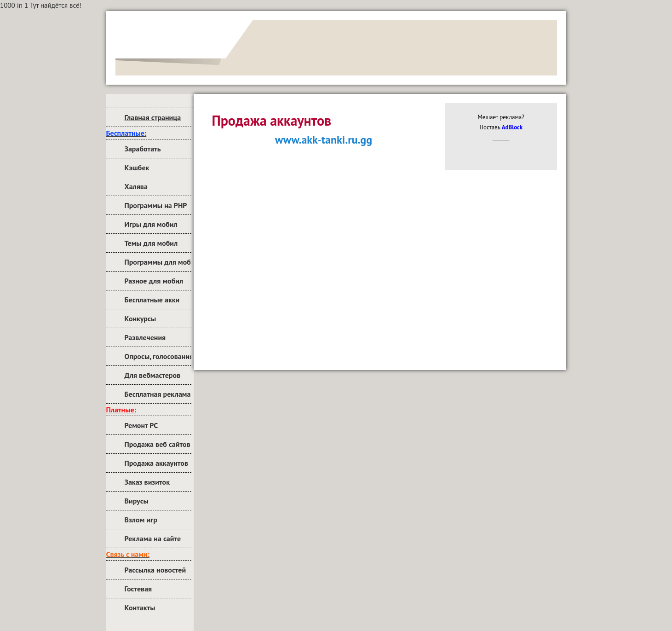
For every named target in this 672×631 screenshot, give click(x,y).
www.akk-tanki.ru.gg (324, 140)
